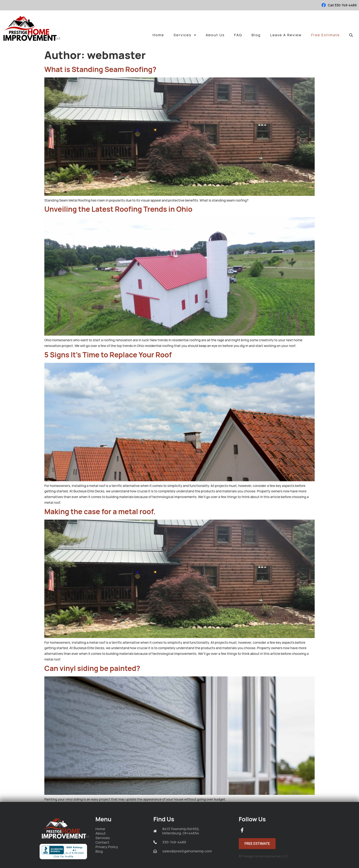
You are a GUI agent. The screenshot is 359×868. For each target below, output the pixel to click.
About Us (215, 35)
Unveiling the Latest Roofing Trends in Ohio (118, 209)
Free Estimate (325, 35)
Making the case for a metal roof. (100, 511)
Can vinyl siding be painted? (92, 668)
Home (158, 35)
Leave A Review (286, 35)
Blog (256, 35)
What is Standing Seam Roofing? (100, 69)
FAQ (238, 35)
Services (185, 35)
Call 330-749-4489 (342, 5)
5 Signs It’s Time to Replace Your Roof (108, 355)
